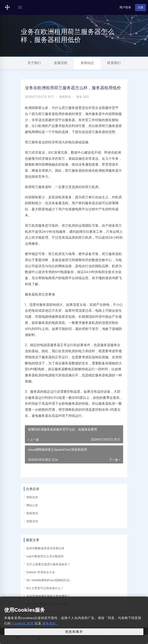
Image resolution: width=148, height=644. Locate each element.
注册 (140, 7)
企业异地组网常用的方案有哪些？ (48, 596)
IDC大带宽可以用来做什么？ (45, 588)
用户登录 (125, 7)
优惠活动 (32, 521)
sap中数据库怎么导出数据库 (45, 556)
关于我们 (34, 63)
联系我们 (114, 63)
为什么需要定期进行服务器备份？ (48, 564)
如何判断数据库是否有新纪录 (45, 548)
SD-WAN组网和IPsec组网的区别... (49, 580)
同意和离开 (74, 632)
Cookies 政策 (23, 623)
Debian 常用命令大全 (41, 572)
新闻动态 (87, 63)
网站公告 (32, 505)
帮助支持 (32, 497)
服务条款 (49, 623)
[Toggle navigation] (20, 7)
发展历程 (61, 63)
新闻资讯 (65, 97)
